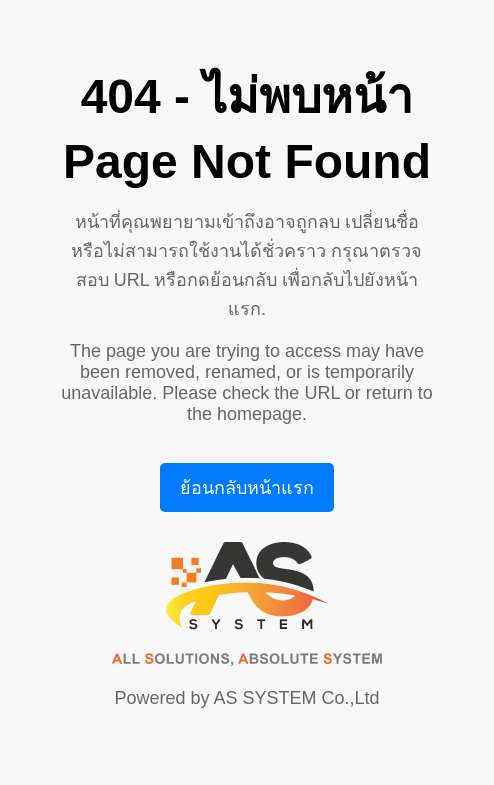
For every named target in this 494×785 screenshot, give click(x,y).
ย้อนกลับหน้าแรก (247, 488)
